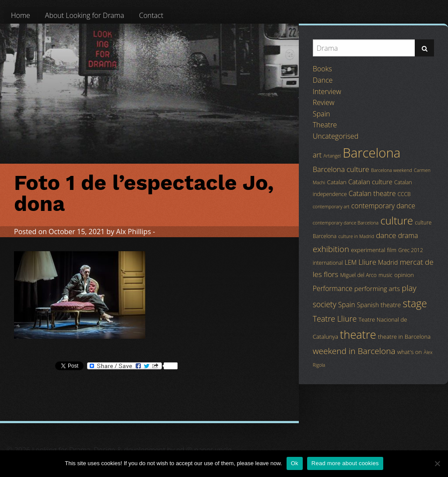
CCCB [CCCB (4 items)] (404, 194)
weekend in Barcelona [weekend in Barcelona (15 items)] (354, 351)
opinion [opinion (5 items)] (404, 275)
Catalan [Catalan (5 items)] (336, 182)
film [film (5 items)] (392, 250)
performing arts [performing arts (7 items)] (377, 288)
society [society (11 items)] (325, 304)
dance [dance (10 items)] (386, 235)
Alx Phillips (133, 231)
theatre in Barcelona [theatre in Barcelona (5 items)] (404, 337)
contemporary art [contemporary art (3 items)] (331, 207)
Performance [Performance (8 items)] (333, 288)
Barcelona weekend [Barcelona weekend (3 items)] (392, 170)
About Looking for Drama (85, 15)
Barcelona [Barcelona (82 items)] (371, 153)
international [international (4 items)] (328, 263)
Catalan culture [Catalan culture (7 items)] (370, 182)
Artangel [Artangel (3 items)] (332, 156)
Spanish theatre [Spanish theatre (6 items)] (379, 305)
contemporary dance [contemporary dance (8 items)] (383, 206)
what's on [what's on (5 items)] (409, 352)
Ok (295, 463)
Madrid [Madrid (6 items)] (388, 262)
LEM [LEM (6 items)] (351, 262)
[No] (437, 463)
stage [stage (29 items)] (415, 303)
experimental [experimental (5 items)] (368, 250)
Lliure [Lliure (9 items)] (367, 262)
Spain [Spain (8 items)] (347, 305)
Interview (327, 91)
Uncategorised (336, 136)
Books (322, 69)
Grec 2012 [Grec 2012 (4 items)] (411, 250)
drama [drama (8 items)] (408, 235)
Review (324, 102)
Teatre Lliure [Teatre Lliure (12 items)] (335, 319)
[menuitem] (21, 15)
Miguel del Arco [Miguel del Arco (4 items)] (358, 275)
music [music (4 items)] (385, 275)
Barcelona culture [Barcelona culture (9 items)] (341, 169)
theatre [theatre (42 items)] (358, 334)
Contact (151, 15)
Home (21, 15)
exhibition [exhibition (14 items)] (331, 249)
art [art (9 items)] (317, 155)
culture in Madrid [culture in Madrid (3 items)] (356, 236)
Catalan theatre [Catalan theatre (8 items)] (372, 193)
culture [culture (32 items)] (397, 221)
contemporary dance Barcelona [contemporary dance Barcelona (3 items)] (346, 223)
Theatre (325, 125)
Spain (322, 114)
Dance (323, 80)
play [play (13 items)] (409, 288)
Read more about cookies (345, 463)
